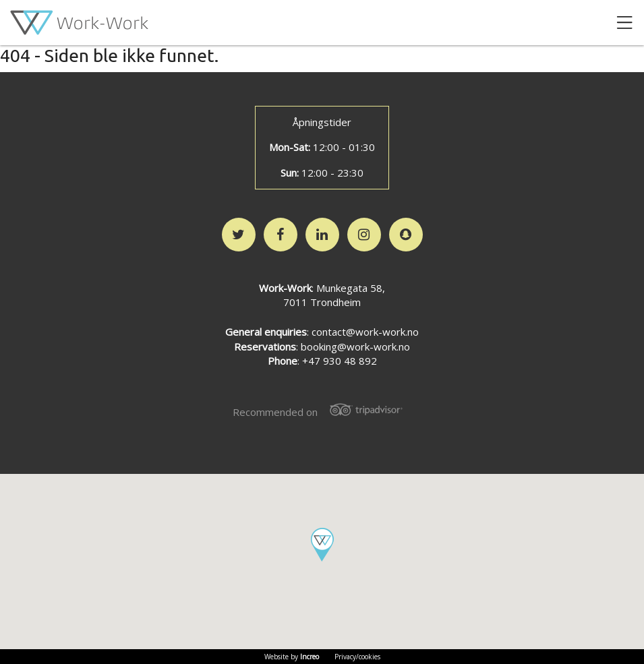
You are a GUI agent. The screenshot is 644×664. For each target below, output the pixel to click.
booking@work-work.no (355, 346)
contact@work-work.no (365, 332)
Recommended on (322, 411)
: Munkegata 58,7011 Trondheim (322, 295)
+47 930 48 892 (340, 361)
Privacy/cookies (357, 657)
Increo (310, 657)
